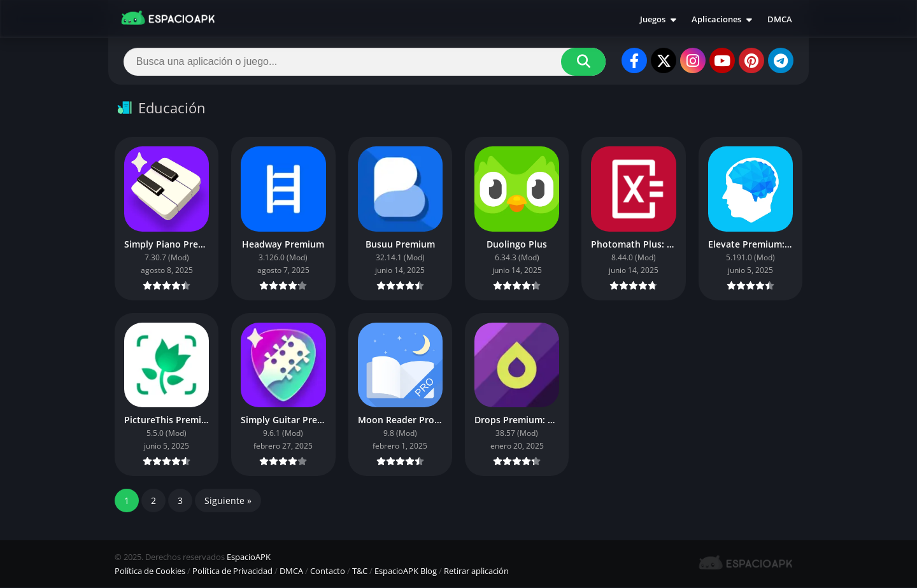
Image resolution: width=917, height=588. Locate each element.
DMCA (780, 19)
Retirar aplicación (476, 571)
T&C (360, 571)
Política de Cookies (150, 571)
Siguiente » (228, 501)
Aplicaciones (716, 19)
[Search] (365, 62)
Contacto (328, 571)
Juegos (653, 19)
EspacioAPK (249, 557)
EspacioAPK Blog (406, 571)
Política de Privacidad (232, 571)
